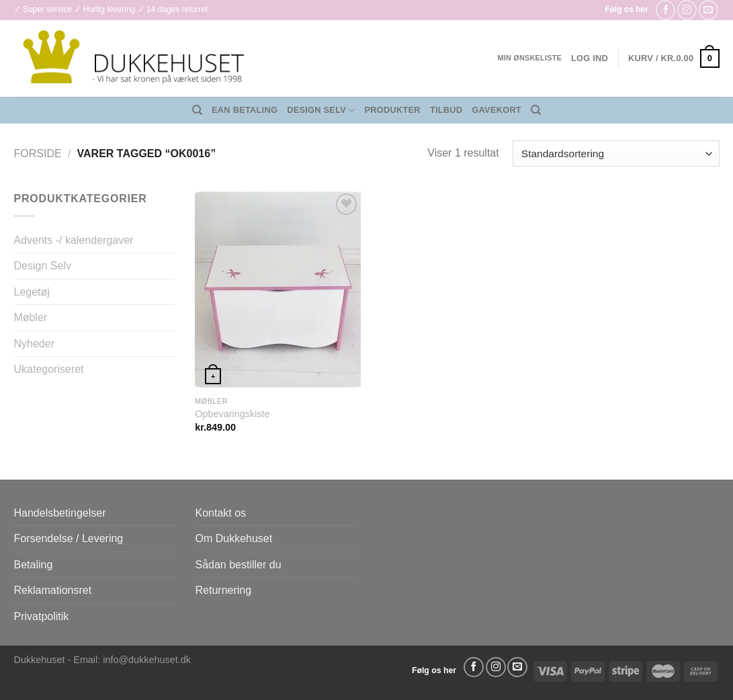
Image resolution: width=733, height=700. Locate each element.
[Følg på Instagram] (687, 10)
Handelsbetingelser (60, 513)
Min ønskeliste (529, 58)
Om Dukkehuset (234, 538)
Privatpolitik (42, 616)
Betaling (34, 565)
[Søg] (197, 110)
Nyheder (34, 344)
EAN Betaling (245, 110)
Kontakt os (221, 513)
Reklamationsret (53, 590)
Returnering (224, 590)
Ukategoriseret (49, 369)
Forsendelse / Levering (69, 538)
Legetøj (32, 292)
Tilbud (446, 110)
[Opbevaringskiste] (278, 290)
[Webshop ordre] (616, 154)
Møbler (31, 317)
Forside (38, 154)
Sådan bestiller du (239, 565)
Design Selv (321, 111)
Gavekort (497, 110)
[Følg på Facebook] (665, 10)
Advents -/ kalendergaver (74, 240)
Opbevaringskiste (232, 414)
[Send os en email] (708, 10)
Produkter (393, 110)
